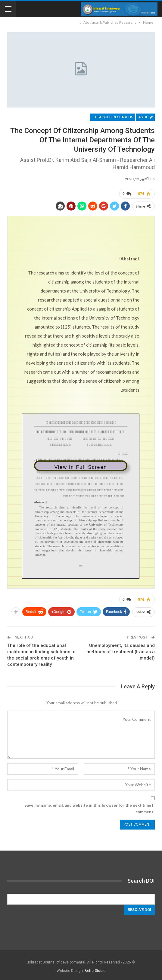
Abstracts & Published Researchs (112, 117)
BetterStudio (95, 971)
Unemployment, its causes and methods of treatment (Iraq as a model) (121, 652)
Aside (145, 117)
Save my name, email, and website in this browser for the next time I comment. (89, 809)
